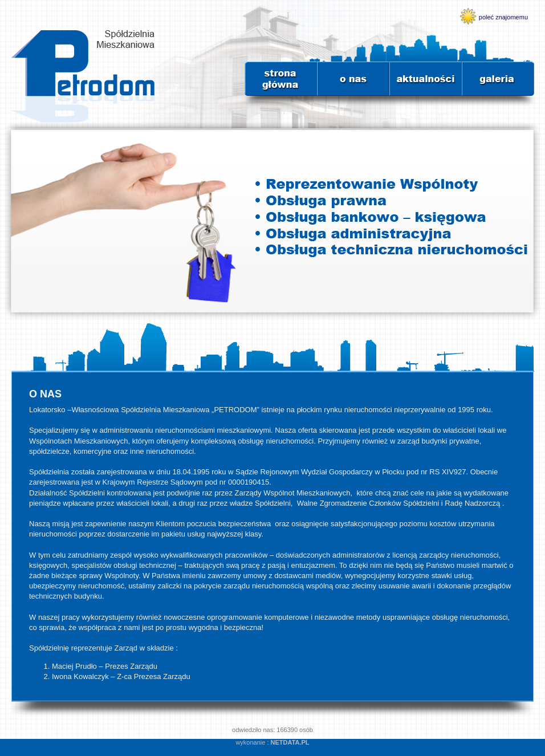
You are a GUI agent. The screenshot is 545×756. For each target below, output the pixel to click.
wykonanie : (272, 742)
